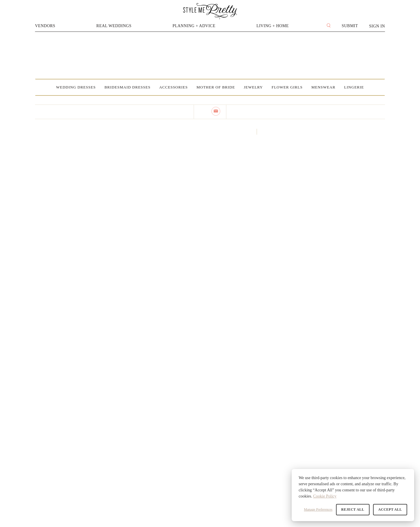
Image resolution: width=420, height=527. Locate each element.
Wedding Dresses (76, 87)
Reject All (353, 509)
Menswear (323, 87)
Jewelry (253, 87)
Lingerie (354, 87)
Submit (350, 26)
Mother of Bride (216, 87)
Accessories (174, 87)
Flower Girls (287, 87)
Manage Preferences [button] (318, 509)
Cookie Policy (325, 496)
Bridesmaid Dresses (127, 87)
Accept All (390, 509)
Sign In (377, 26)
